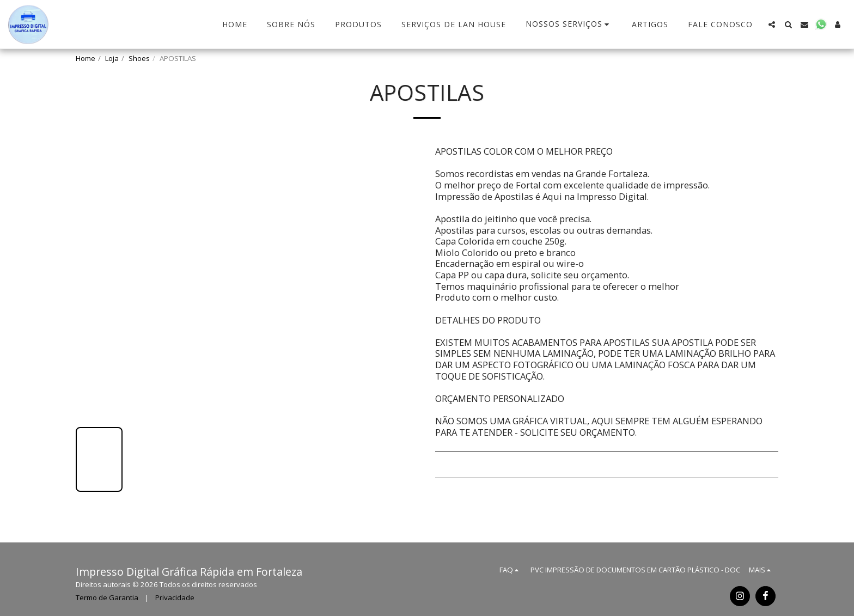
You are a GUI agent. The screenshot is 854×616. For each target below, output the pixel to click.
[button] (569, 24)
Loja (112, 58)
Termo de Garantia (107, 597)
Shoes (139, 58)
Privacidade (175, 597)
